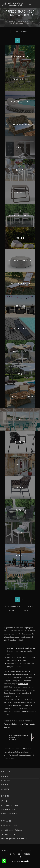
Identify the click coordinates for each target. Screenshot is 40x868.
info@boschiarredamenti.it (16, 839)
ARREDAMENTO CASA (10, 805)
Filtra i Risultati (20, 32)
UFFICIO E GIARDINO (9, 814)
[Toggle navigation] (36, 4)
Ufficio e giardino (10, 22)
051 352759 (10, 834)
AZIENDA (5, 776)
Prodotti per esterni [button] (12, 607)
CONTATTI (5, 789)
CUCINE (4, 801)
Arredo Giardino (24, 22)
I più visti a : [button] (28, 611)
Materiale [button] (12, 611)
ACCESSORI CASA (8, 810)
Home (20, 20)
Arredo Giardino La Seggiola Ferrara (23, 22)
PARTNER (5, 785)
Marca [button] (30, 607)
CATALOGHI (6, 781)
